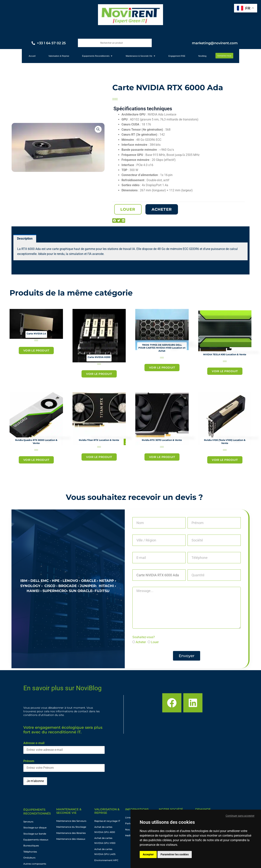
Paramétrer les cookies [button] (175, 854)
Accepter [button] (148, 854)
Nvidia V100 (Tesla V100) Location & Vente (225, 442)
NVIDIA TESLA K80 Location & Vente (225, 354)
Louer (155, 642)
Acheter (141, 642)
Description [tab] (25, 239)
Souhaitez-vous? (144, 637)
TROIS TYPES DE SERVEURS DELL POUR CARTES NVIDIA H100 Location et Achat (162, 348)
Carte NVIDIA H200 (99, 357)
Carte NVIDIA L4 (36, 334)
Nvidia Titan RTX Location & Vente (99, 440)
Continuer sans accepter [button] (240, 816)
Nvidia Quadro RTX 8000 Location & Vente (36, 442)
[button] (98, 129)
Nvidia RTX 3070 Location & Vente (162, 440)
